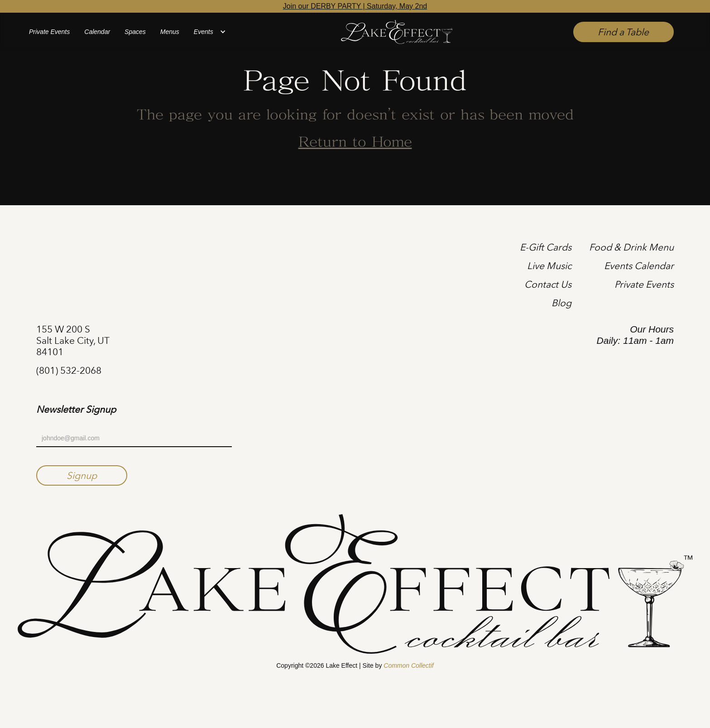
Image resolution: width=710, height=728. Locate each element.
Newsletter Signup (76, 410)
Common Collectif (408, 665)
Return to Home (355, 143)
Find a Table (623, 32)
